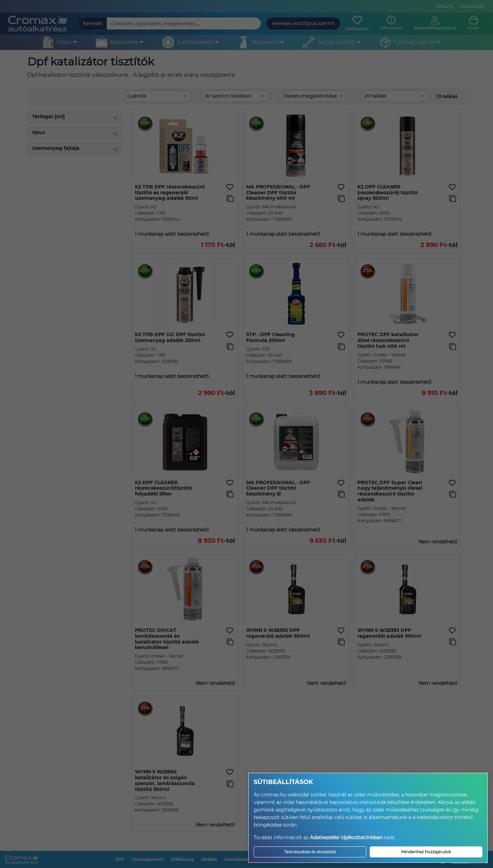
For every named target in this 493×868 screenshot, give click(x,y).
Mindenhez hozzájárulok (426, 852)
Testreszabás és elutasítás (310, 852)
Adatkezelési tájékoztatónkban (346, 838)
